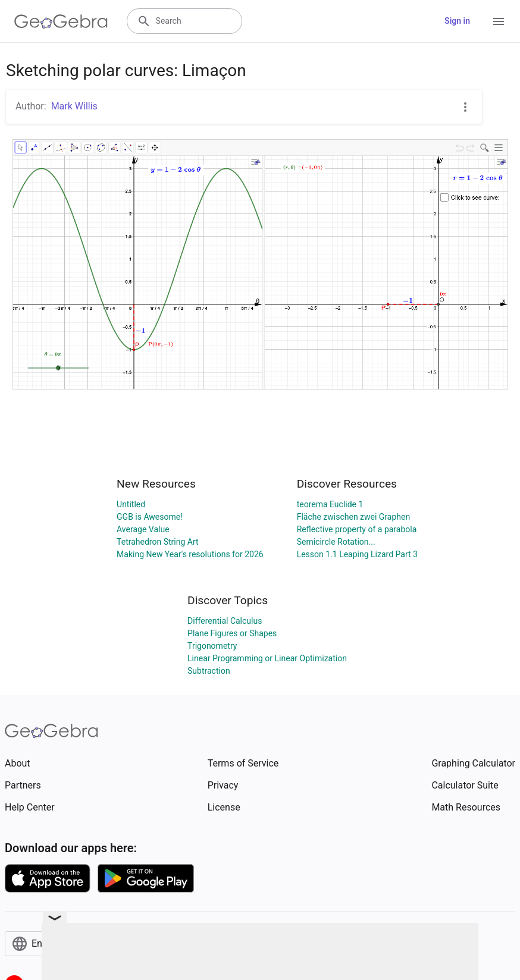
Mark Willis (74, 106)
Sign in (457, 21)
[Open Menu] (499, 21)
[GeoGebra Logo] (61, 21)
